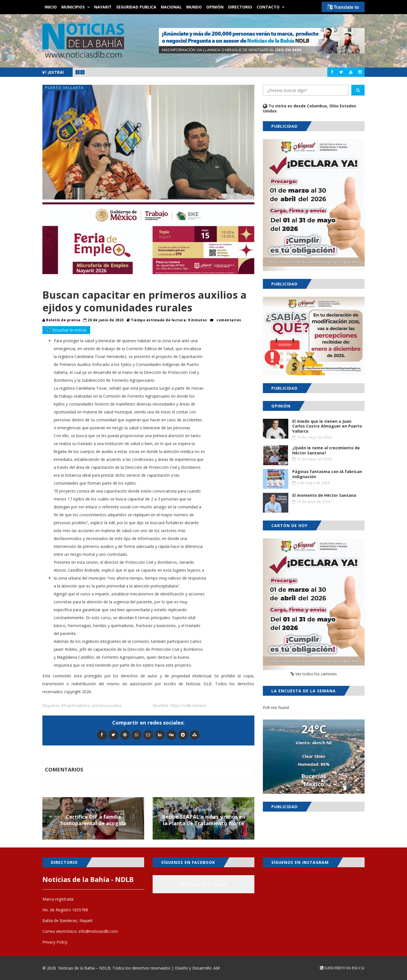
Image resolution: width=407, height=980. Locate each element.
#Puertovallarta (75, 705)
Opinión (215, 7)
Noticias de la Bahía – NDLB (84, 968)
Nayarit (103, 7)
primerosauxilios (107, 705)
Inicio (51, 7)
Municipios (73, 7)
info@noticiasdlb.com (98, 931)
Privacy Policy (55, 942)
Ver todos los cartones (314, 674)
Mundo (194, 7)
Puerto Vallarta (64, 88)
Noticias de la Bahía (203, 884)
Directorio (240, 7)
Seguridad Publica (136, 7)
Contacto (268, 7)
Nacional (171, 7)
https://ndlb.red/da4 (188, 705)
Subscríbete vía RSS (339, 968)
